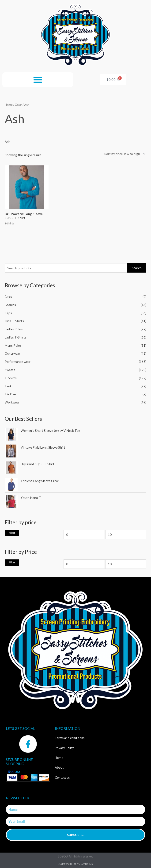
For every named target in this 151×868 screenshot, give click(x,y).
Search (137, 268)
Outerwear (12, 353)
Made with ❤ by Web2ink (75, 864)
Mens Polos (13, 345)
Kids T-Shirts (14, 321)
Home (9, 105)
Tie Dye (10, 394)
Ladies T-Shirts (16, 337)
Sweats (10, 370)
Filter (12, 533)
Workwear (12, 402)
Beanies (10, 305)
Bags (8, 297)
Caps (8, 313)
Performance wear (18, 362)
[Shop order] (124, 154)
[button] (38, 80)
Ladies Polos (14, 329)
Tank (8, 386)
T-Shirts (11, 378)
